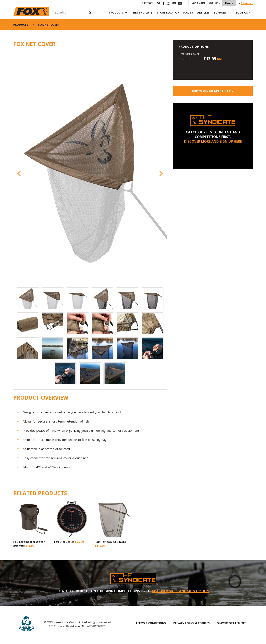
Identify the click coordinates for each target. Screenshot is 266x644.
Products (116, 12)
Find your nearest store (213, 91)
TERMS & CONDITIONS (151, 623)
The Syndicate (142, 12)
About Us (241, 12)
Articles (203, 12)
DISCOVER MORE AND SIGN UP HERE (213, 141)
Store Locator (168, 12)
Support (220, 12)
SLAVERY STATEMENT (232, 623)
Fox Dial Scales (65, 542)
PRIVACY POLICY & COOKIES (191, 623)
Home (229, 3)
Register (247, 3)
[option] (90, 167)
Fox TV (188, 12)
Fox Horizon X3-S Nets (110, 542)
